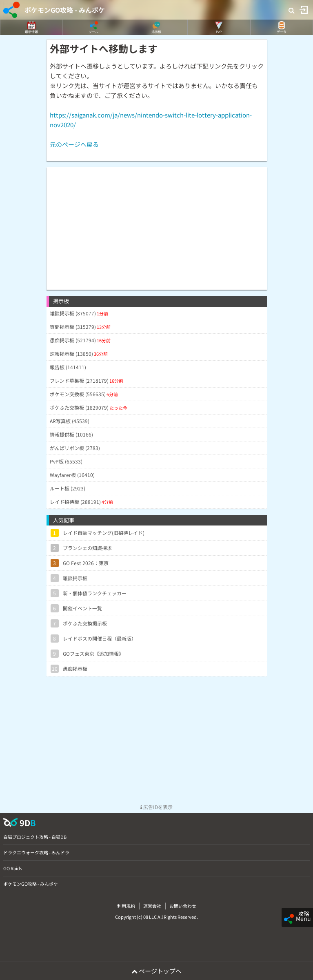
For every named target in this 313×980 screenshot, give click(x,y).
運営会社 (152, 906)
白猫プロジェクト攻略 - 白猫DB (35, 837)
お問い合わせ (183, 906)
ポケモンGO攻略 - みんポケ (65, 10)
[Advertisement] (157, 224)
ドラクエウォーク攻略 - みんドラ (36, 852)
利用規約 (126, 906)
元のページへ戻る (74, 144)
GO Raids (13, 868)
